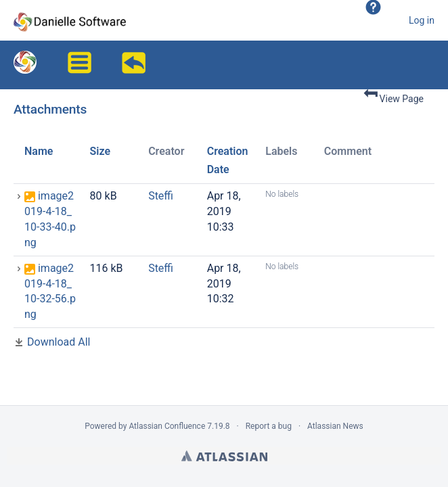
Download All (59, 342)
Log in (422, 20)
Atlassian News (335, 426)
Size (100, 151)
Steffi (161, 196)
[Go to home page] (70, 20)
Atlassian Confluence (167, 426)
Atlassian (224, 456)
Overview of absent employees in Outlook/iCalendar (135, 66)
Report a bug (269, 426)
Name (39, 151)
